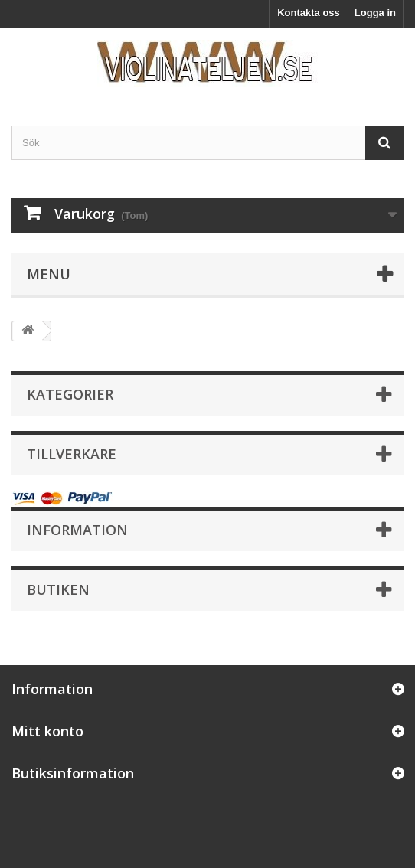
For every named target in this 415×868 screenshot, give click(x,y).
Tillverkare (72, 454)
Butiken (58, 589)
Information (77, 530)
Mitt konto (47, 731)
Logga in (375, 13)
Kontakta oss (309, 13)
